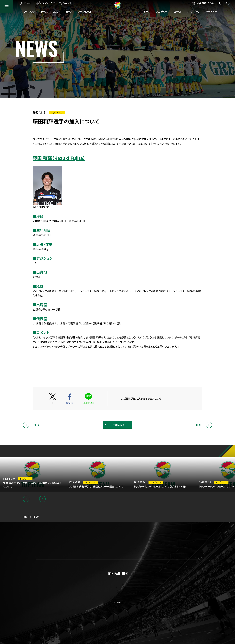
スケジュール (85, 11)
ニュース (68, 11)
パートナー (211, 11)
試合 (56, 11)
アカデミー (161, 11)
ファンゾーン (194, 11)
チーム (44, 11)
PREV (31, 425)
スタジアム (30, 11)
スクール (177, 11)
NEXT (204, 425)
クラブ (147, 11)
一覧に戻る (118, 425)
